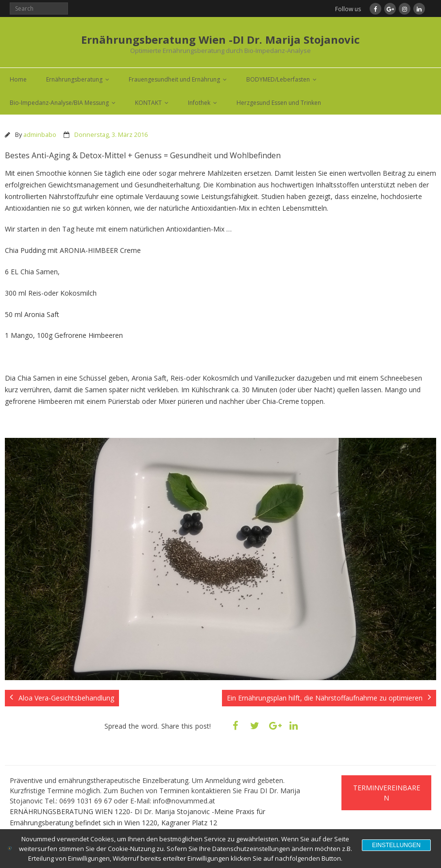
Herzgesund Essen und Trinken (279, 103)
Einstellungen (396, 845)
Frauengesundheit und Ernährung (174, 79)
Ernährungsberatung (74, 79)
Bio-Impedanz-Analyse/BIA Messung (59, 103)
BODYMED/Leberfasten (278, 79)
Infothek (199, 103)
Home (18, 79)
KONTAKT (148, 103)
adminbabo (40, 135)
